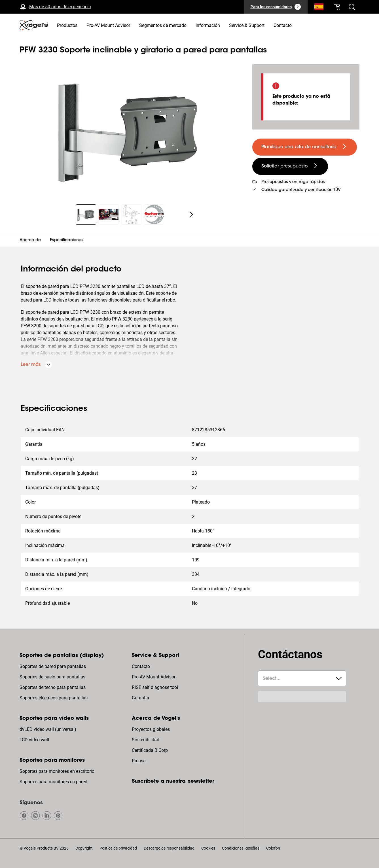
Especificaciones (67, 240)
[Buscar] (319, 8)
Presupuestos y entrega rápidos (293, 182)
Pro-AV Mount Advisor (154, 677)
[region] (131, 131)
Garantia (140, 698)
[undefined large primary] (305, 147)
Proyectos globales (151, 729)
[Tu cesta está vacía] (337, 7)
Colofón (273, 848)
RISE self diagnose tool (155, 687)
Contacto (141, 666)
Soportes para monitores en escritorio (57, 771)
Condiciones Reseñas (241, 848)
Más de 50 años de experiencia (60, 7)
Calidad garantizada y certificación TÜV (301, 190)
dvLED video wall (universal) (48, 729)
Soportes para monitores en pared (53, 782)
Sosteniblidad (146, 740)
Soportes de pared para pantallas (53, 666)
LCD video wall (34, 740)
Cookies (208, 848)
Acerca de (30, 240)
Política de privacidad (118, 848)
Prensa (139, 761)
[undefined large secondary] (290, 166)
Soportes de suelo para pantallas (52, 677)
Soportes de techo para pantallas (53, 687)
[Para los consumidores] (276, 7)
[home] (34, 25)
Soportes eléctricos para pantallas (54, 698)
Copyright (84, 848)
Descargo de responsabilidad (169, 848)
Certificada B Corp (150, 750)
